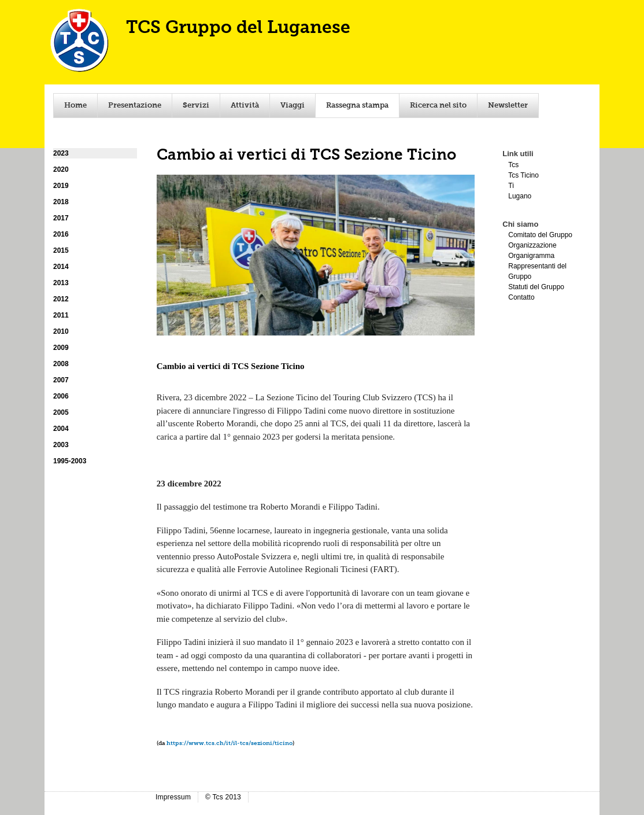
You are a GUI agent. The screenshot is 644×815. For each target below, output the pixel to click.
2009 (61, 348)
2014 (61, 267)
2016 (61, 234)
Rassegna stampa (357, 106)
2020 (61, 169)
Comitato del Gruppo (540, 235)
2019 (61, 186)
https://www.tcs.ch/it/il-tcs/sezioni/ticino (230, 743)
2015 (61, 250)
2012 (61, 299)
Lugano (520, 196)
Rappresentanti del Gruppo (537, 271)
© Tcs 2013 (223, 797)
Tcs (513, 165)
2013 (61, 283)
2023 (61, 153)
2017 (61, 218)
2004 (61, 429)
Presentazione (135, 106)
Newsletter (508, 106)
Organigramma (531, 256)
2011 (61, 315)
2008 (61, 364)
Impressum (173, 797)
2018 (61, 202)
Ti (511, 186)
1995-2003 (70, 461)
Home (75, 106)
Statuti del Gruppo (536, 287)
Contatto (521, 297)
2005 (61, 412)
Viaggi (293, 106)
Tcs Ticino (523, 175)
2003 (61, 445)
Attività (245, 106)
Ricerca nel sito (438, 106)
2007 (61, 380)
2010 (61, 331)
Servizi (196, 106)
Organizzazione (532, 245)
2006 (61, 396)
